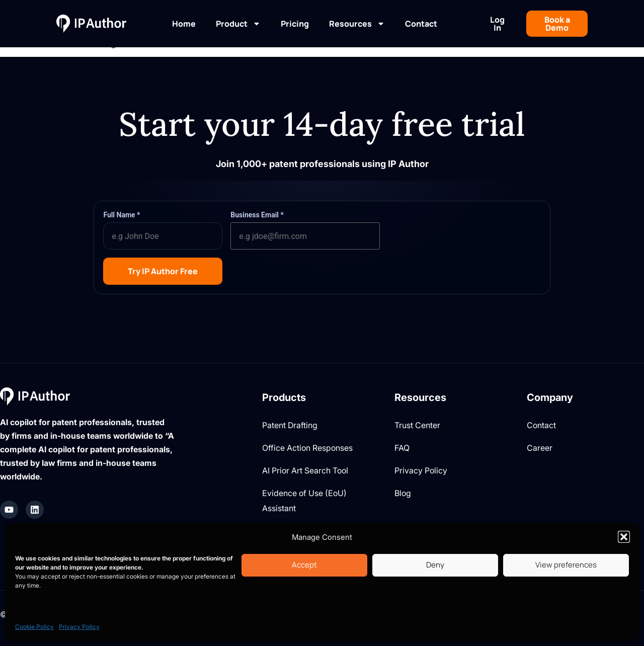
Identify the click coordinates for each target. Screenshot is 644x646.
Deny (435, 565)
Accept (304, 565)
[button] (624, 537)
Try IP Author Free (163, 271)
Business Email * (257, 215)
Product (238, 24)
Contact (421, 24)
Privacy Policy (79, 627)
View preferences (566, 565)
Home (184, 24)
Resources (357, 24)
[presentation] (464, 230)
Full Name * (122, 215)
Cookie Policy (34, 627)
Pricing (295, 24)
